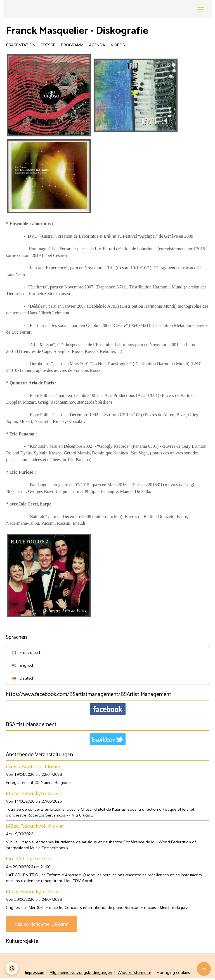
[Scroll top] (204, 969)
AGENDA (97, 45)
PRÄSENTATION (21, 45)
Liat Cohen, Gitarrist (30, 858)
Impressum (35, 972)
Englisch (23, 665)
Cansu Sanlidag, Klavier (33, 766)
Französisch (27, 652)
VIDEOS (118, 45)
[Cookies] (12, 968)
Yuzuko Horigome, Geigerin (42, 924)
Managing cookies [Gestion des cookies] (173, 972)
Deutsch (23, 678)
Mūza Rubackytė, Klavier (35, 793)
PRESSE (48, 45)
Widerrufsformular (134, 972)
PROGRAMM (72, 45)
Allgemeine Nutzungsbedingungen (81, 972)
